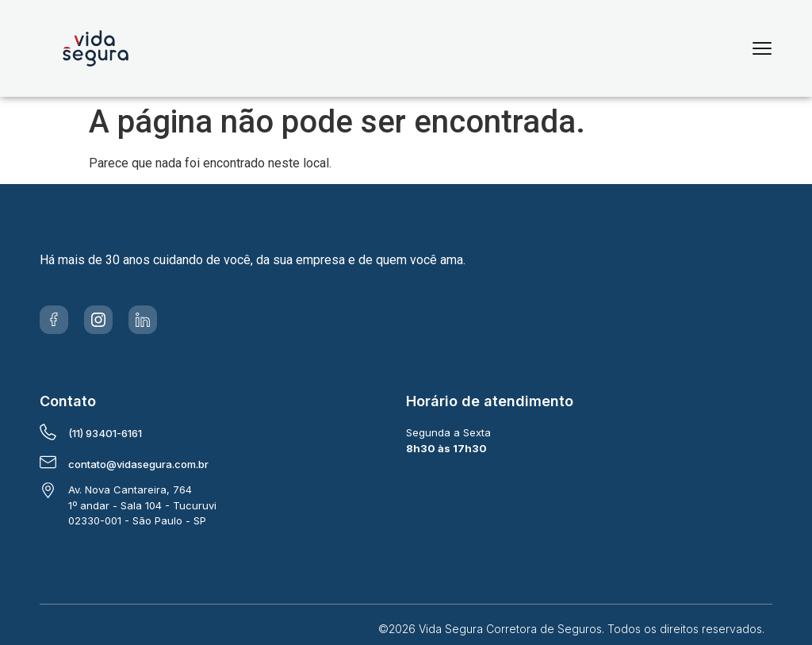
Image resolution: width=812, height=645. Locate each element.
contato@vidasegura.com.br (138, 464)
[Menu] (762, 48)
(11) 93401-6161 (105, 433)
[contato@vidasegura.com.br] (48, 462)
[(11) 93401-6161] (48, 432)
